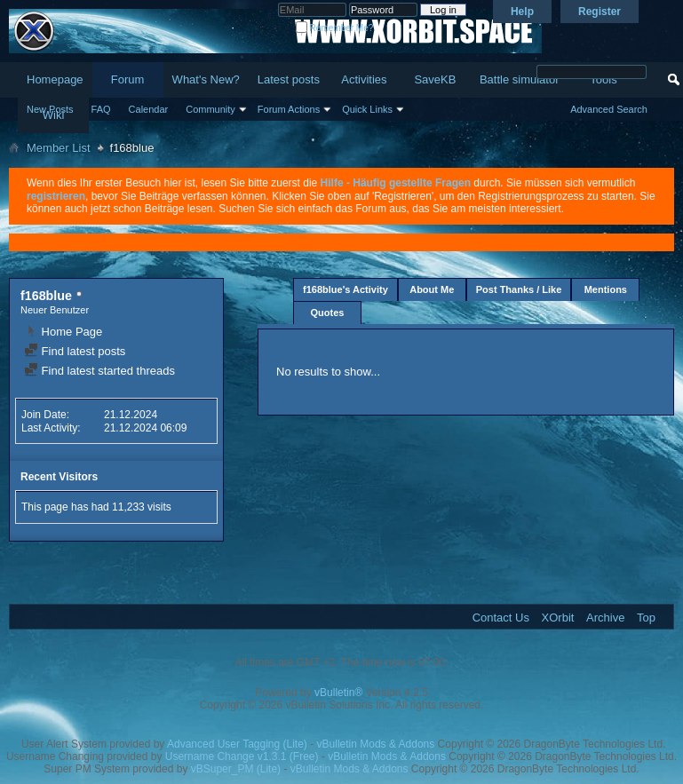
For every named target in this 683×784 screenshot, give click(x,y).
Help (522, 12)
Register (600, 12)
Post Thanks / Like (519, 289)
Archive (605, 618)
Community (210, 109)
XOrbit (558, 618)
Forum (128, 79)
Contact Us (501, 618)
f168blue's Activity (345, 289)
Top (646, 618)
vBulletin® (338, 693)
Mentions (606, 289)
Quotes (328, 313)
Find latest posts (75, 351)
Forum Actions (289, 109)
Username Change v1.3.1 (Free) (242, 756)
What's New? (206, 79)
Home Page (63, 332)
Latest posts (289, 79)
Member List (59, 148)
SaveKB (435, 79)
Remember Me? (334, 28)
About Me (432, 289)
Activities (364, 79)
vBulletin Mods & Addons (376, 744)
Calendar (149, 109)
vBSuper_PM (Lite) (236, 769)
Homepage (55, 79)
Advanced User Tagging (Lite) (237, 744)
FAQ (101, 109)
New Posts (50, 109)
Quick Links (367, 109)
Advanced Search (609, 109)
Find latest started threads (99, 371)
